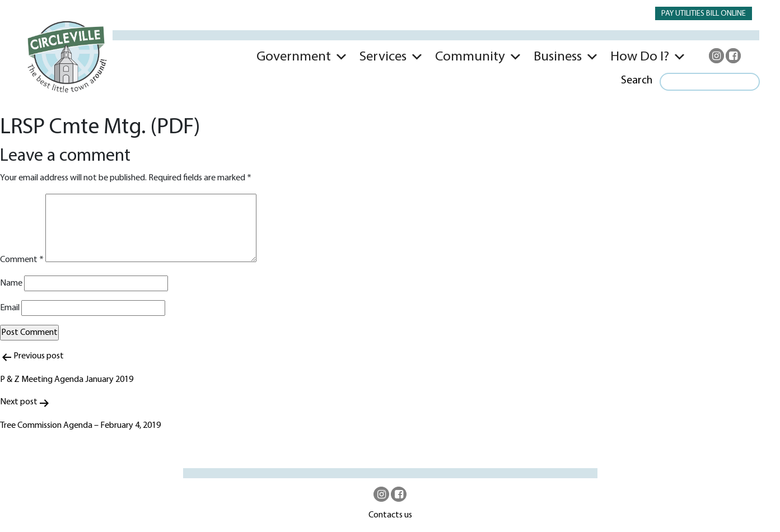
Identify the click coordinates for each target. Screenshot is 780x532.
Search (637, 81)
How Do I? (640, 57)
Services (383, 57)
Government (294, 57)
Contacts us (390, 515)
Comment (22, 260)
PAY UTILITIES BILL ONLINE (704, 14)
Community (470, 57)
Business (558, 57)
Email (10, 308)
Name (11, 283)
